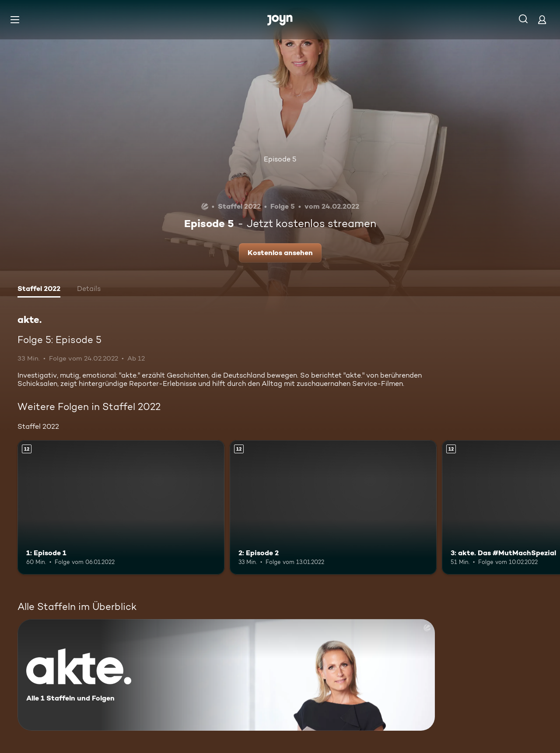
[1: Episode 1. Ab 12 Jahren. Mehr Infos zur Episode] (121, 507)
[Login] (542, 19)
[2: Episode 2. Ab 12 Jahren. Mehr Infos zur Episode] (333, 507)
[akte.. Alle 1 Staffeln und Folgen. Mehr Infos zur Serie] (226, 675)
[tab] (39, 290)
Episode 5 (280, 159)
